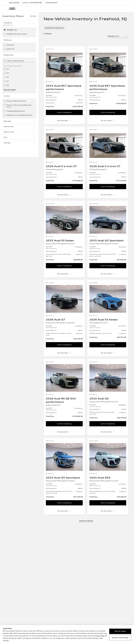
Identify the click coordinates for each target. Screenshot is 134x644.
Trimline (19, 96)
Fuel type (19, 143)
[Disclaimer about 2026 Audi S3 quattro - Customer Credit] (126, 334)
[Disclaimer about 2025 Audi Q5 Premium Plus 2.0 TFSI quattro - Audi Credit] (126, 413)
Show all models (10, 90)
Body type (19, 121)
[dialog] (67, 634)
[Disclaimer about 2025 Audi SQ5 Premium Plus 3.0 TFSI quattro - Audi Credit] (126, 492)
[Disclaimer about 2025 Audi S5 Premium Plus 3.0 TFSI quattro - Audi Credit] (82, 254)
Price (19, 137)
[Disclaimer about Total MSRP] (82, 96)
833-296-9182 (36, 3)
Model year (19, 40)
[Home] (12, 9)
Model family (19, 55)
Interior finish (19, 132)
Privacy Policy (100, 636)
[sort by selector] (118, 36)
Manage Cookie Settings (120, 638)
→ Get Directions (51, 3)
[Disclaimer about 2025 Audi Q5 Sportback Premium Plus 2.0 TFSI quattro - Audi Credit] (126, 254)
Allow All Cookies (120, 631)
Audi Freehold (14, 3)
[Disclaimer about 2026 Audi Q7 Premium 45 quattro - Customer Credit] (82, 334)
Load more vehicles (86, 521)
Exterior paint (19, 126)
